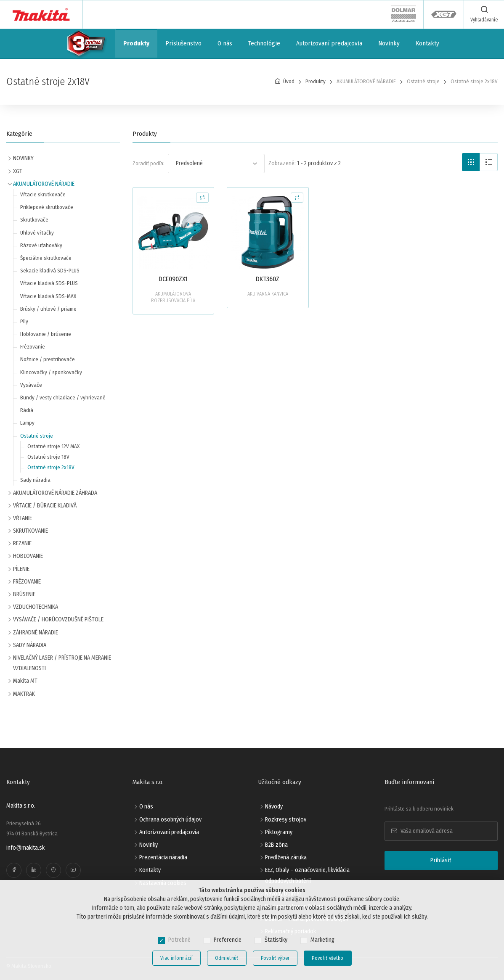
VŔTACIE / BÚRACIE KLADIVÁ (45, 506)
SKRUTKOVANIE (31, 531)
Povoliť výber (275, 958)
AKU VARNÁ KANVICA (268, 294)
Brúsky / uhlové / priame (48, 309)
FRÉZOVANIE (27, 582)
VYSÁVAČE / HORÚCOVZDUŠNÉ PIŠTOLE (58, 619)
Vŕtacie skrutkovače (43, 194)
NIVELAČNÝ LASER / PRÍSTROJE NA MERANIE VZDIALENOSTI (62, 663)
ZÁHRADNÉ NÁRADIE (36, 633)
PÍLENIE (21, 569)
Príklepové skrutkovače (47, 207)
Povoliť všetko (328, 958)
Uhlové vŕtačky (37, 233)
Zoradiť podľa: (149, 163)
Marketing (322, 940)
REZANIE (22, 543)
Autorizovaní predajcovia (329, 43)
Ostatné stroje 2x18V (51, 467)
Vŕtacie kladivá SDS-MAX (48, 296)
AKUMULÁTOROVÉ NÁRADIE (44, 184)
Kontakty (427, 43)
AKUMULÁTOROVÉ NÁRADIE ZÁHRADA (55, 493)
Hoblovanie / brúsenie (46, 334)
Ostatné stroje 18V (48, 457)
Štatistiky (276, 940)
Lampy (27, 423)
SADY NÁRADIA (30, 645)
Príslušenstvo (183, 43)
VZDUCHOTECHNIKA (36, 607)
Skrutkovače (34, 220)
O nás (225, 43)
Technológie (264, 43)
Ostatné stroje (37, 436)
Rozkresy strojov (286, 820)
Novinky (389, 43)
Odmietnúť (227, 958)
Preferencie (228, 940)
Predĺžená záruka (286, 857)
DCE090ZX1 (173, 279)
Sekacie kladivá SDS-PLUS (50, 271)
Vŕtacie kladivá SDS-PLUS (49, 283)
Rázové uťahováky (41, 245)
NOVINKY (23, 158)
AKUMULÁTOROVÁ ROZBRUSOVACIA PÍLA (173, 297)
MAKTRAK (24, 694)
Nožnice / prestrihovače (48, 359)
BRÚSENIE (24, 594)
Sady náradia (35, 480)
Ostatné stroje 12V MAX (53, 446)
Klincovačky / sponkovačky (51, 372)
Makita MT (25, 681)
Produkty (136, 43)
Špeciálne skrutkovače (46, 258)
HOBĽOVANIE (28, 556)
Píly (24, 321)
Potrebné (179, 940)
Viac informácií (176, 958)
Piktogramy (279, 832)
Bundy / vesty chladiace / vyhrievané (63, 398)
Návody (274, 807)
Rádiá (27, 410)
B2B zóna (276, 845)
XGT (18, 171)
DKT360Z (268, 279)
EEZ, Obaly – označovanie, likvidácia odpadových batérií (307, 875)
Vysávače (31, 385)
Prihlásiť (441, 860)
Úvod (289, 81)
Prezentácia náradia (163, 857)
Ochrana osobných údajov (170, 820)
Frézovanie (33, 347)
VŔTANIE (23, 518)
